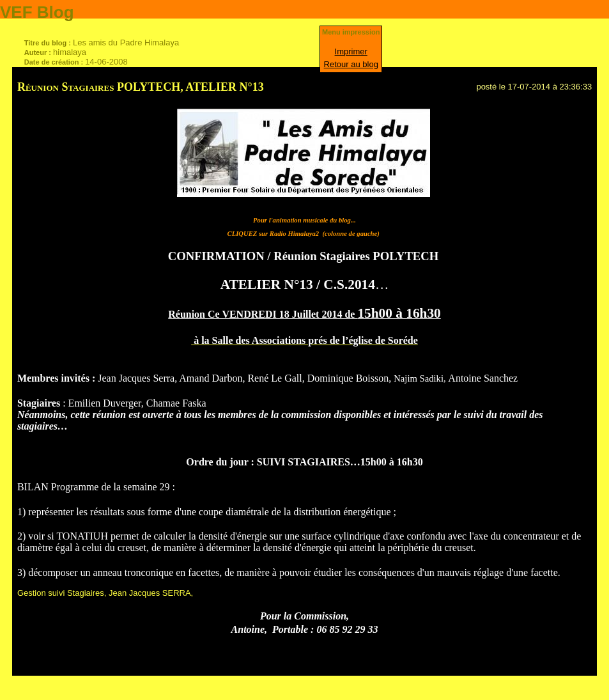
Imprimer (351, 51)
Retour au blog (351, 64)
